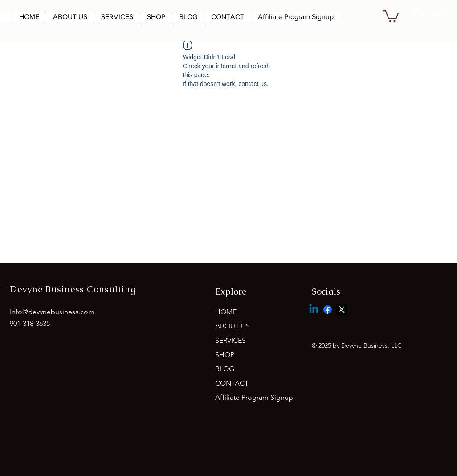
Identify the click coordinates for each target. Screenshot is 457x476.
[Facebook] (328, 310)
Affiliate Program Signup (254, 397)
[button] (391, 15)
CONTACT (232, 383)
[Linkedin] (314, 310)
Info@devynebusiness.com (52, 312)
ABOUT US (233, 326)
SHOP (225, 355)
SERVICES (231, 340)
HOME (226, 312)
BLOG (225, 369)
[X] (341, 310)
